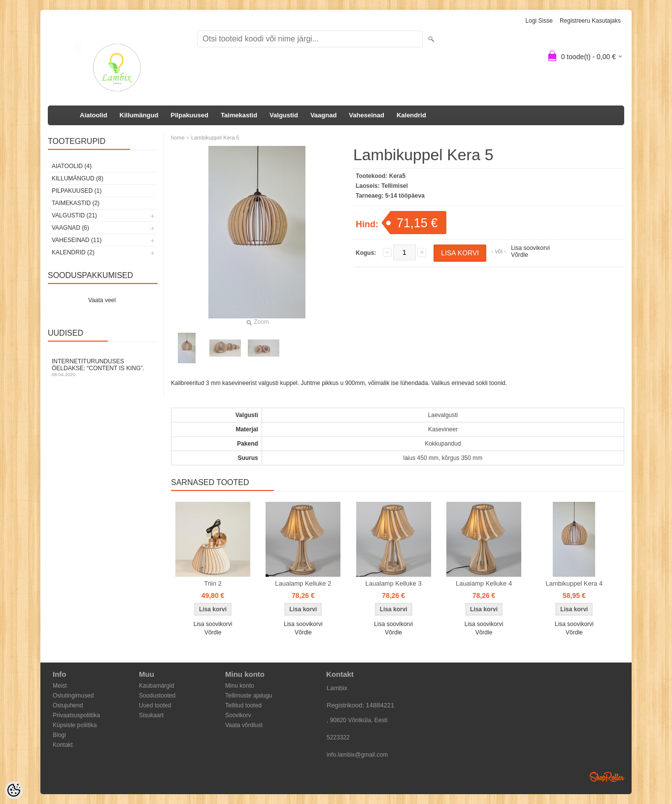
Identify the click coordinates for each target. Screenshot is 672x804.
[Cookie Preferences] (14, 790)
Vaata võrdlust (244, 725)
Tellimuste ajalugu (249, 696)
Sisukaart (151, 715)
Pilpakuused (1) (77, 191)
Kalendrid (411, 115)
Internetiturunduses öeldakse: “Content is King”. (102, 367)
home (178, 138)
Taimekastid (239, 115)
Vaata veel (102, 300)
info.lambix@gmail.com (357, 755)
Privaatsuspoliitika (76, 715)
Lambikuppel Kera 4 (574, 583)
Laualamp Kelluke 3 (394, 583)
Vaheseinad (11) (77, 240)
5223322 (338, 737)
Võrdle (520, 255)
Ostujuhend (68, 705)
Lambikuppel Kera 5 (215, 138)
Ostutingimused (73, 696)
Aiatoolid (94, 115)
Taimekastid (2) (76, 203)
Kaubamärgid (156, 686)
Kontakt (63, 745)
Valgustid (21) (74, 215)
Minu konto (240, 686)
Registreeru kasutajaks (590, 21)
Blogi (59, 735)
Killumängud (139, 115)
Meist (60, 686)
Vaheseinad (367, 115)
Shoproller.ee (607, 777)
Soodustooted (157, 696)
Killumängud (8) (78, 178)
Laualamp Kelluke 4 (484, 583)
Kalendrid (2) (73, 252)
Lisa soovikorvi (530, 248)
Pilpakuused (189, 115)
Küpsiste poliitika (75, 725)
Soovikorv (238, 715)
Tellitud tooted (243, 705)
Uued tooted (155, 705)
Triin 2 (213, 583)
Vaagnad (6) (70, 228)
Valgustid (284, 115)
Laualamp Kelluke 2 (303, 583)
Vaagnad (323, 115)
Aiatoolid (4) (72, 166)
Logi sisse (539, 21)
